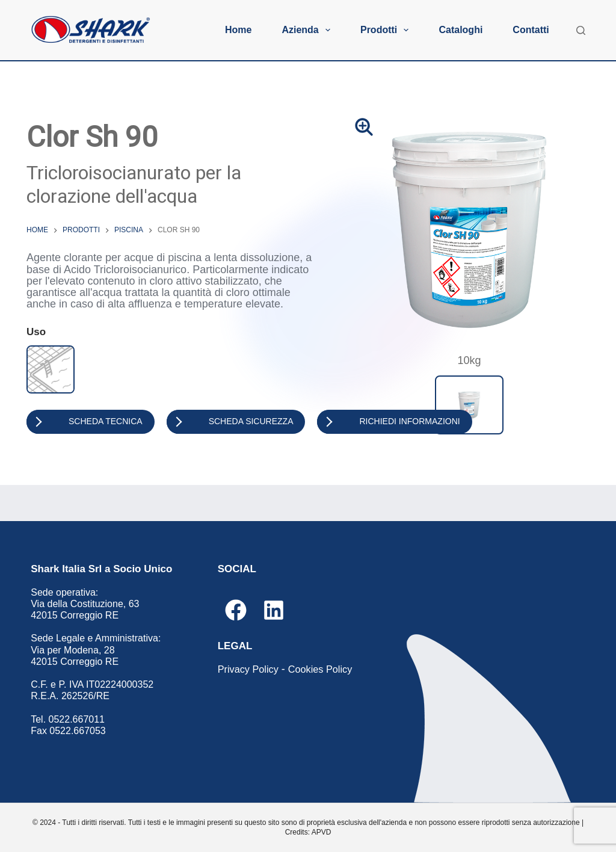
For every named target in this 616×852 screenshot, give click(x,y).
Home (238, 30)
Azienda (308, 30)
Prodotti (387, 30)
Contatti (531, 30)
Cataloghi (460, 30)
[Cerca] (581, 30)
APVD (322, 832)
